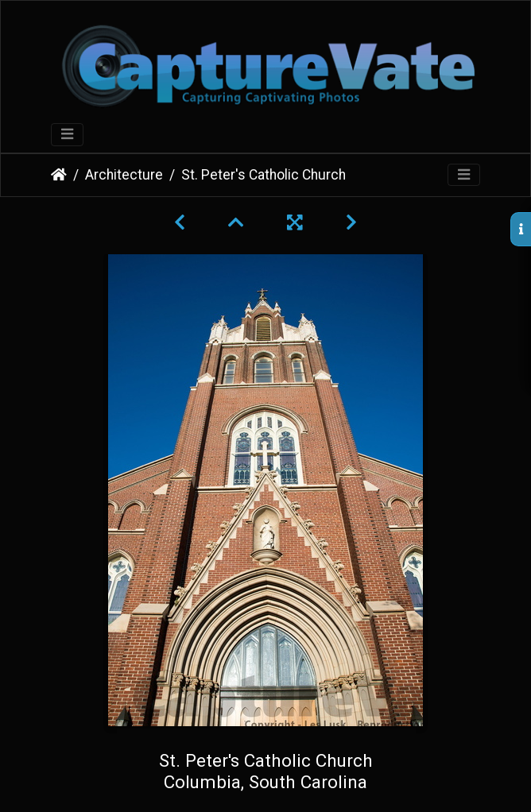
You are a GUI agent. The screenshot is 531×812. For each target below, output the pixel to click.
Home (59, 175)
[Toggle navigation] (67, 135)
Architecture (124, 175)
